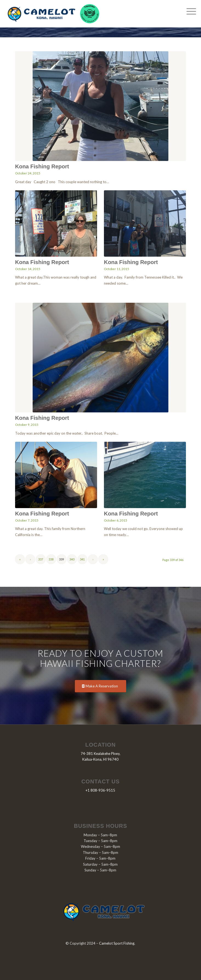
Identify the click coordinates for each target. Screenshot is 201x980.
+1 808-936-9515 (100, 790)
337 (41, 559)
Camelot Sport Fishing (117, 943)
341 (82, 559)
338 (51, 559)
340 (72, 559)
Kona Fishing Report (42, 166)
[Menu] (189, 11)
